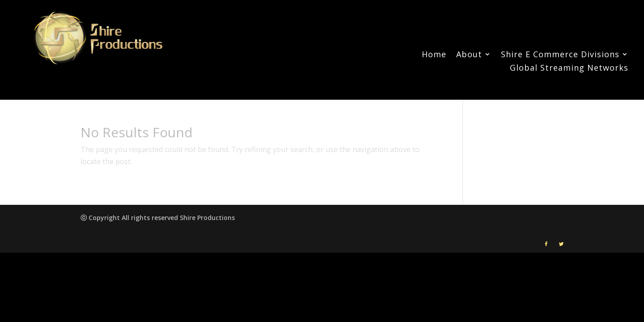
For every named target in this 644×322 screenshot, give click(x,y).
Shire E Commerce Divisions (560, 55)
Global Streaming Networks (569, 69)
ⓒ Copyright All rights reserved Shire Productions (158, 218)
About (469, 55)
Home (434, 55)
